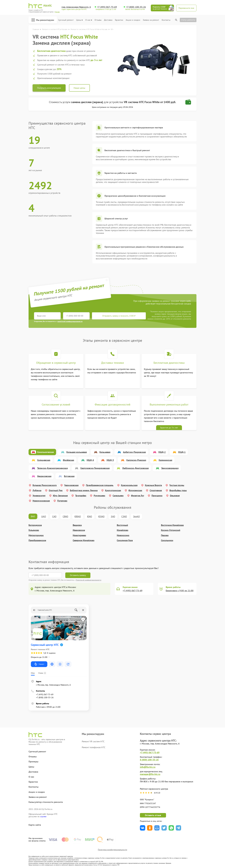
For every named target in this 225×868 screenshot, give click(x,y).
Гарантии (119, 20)
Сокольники (167, 540)
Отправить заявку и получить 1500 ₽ (119, 316)
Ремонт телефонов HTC (94, 747)
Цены (79, 20)
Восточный (122, 525)
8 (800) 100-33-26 (149, 760)
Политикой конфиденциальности (89, 580)
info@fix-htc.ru (148, 767)
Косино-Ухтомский (171, 530)
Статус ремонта (188, 20)
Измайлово (123, 530)
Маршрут (39, 664)
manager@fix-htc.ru (150, 774)
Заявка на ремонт (151, 20)
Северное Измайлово (84, 540)
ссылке (43, 816)
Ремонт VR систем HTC (93, 741)
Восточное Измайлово (172, 525)
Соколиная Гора (125, 540)
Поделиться (143, 828)
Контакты (166, 20)
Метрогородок (36, 535)
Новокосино (123, 535)
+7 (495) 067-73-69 (107, 7)
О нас (89, 20)
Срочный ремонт (66, 20)
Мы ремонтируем (43, 20)
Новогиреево (79, 535)
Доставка (108, 20)
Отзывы (98, 20)
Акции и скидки (133, 20)
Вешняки (77, 525)
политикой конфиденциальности (70, 321)
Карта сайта (35, 825)
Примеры (33, 762)
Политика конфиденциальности (113, 850)
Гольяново (34, 530)
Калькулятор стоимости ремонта (46, 802)
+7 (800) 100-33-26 (136, 7)
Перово (165, 535)
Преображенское (37, 540)
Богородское (35, 525)
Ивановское (79, 530)
